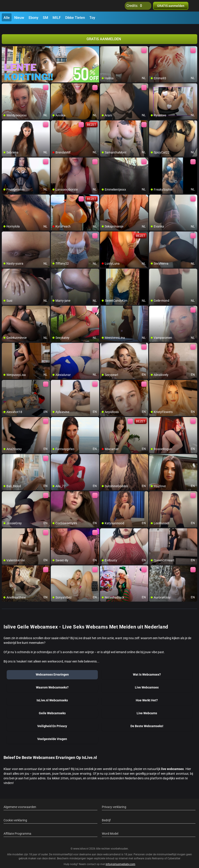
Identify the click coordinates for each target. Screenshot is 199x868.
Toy (92, 18)
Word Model (110, 828)
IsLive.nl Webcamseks (52, 695)
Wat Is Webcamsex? (147, 669)
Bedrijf (106, 815)
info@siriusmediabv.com (120, 859)
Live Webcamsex (147, 682)
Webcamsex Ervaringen (52, 669)
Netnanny (158, 853)
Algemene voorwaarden (20, 802)
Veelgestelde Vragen (52, 734)
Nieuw (19, 18)
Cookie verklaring (15, 815)
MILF (57, 18)
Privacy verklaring (114, 802)
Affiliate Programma (17, 828)
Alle (7, 18)
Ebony (33, 18)
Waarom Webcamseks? (52, 682)
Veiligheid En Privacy (52, 721)
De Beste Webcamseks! (147, 721)
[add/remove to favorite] (104, 44)
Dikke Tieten (75, 18)
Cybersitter (174, 853)
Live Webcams (147, 708)
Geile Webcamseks (52, 708)
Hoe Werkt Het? (147, 695)
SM (45, 18)
